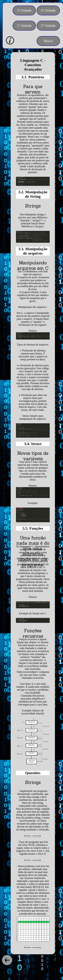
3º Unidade (24, 10)
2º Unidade (48, 26)
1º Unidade (24, 26)
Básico (48, 41)
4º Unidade (48, 10)
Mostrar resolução (33, 836)
